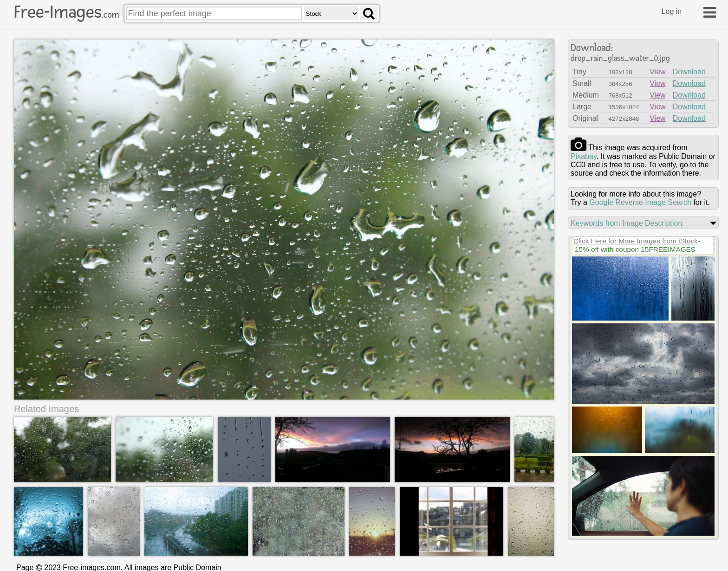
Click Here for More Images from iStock (636, 241)
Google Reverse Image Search (640, 202)
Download (689, 72)
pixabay (584, 156)
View (657, 72)
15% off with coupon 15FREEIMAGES (635, 249)
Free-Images (66, 12)
